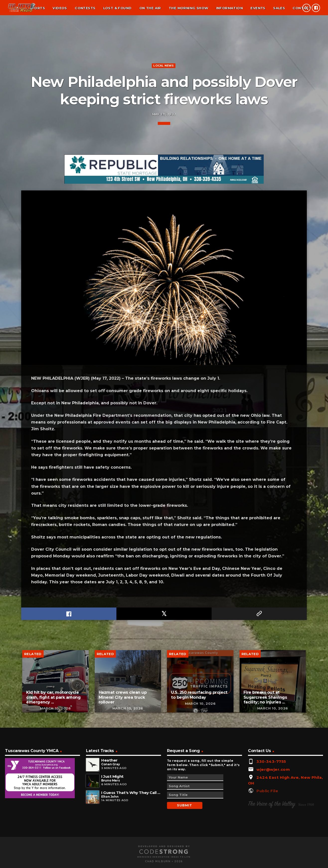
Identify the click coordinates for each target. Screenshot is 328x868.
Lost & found (117, 8)
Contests (85, 8)
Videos (60, 8)
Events (258, 8)
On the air (150, 8)
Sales (279, 8)
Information (229, 8)
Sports (37, 8)
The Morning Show (188, 8)
